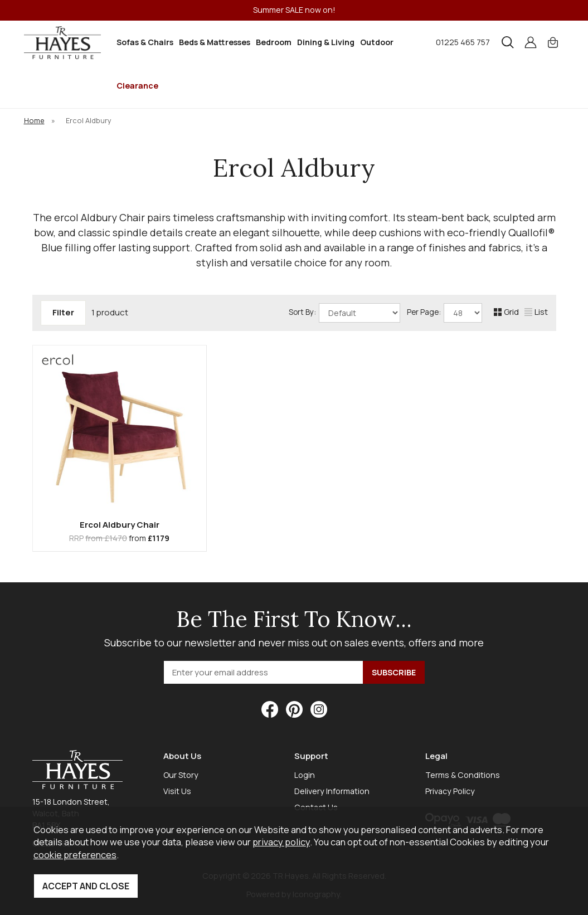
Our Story (181, 775)
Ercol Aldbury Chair (120, 525)
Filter (63, 312)
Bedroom (274, 42)
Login (305, 775)
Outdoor (377, 42)
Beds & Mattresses (215, 42)
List (536, 312)
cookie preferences (75, 855)
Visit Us (177, 791)
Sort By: (344, 313)
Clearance (137, 86)
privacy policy (281, 842)
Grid (506, 312)
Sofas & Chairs (145, 42)
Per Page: (444, 313)
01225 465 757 (463, 42)
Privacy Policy (450, 791)
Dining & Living (326, 42)
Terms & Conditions (463, 775)
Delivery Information (332, 791)
